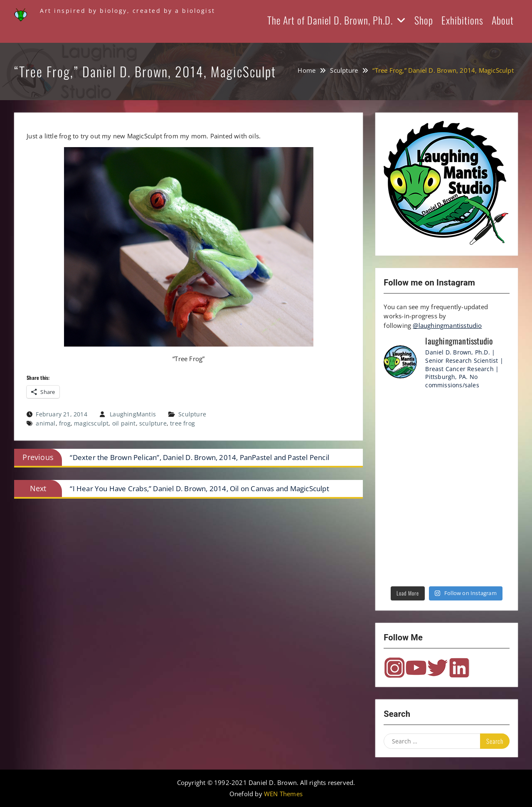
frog (65, 423)
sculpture (153, 423)
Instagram (394, 668)
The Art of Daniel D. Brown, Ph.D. (330, 20)
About (503, 20)
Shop (424, 20)
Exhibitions (462, 20)
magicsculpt (91, 423)
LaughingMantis (133, 414)
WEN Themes (283, 794)
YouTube (416, 668)
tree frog (182, 423)
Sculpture (192, 414)
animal (46, 423)
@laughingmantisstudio (447, 325)
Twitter (438, 668)
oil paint (124, 423)
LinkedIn (459, 668)
